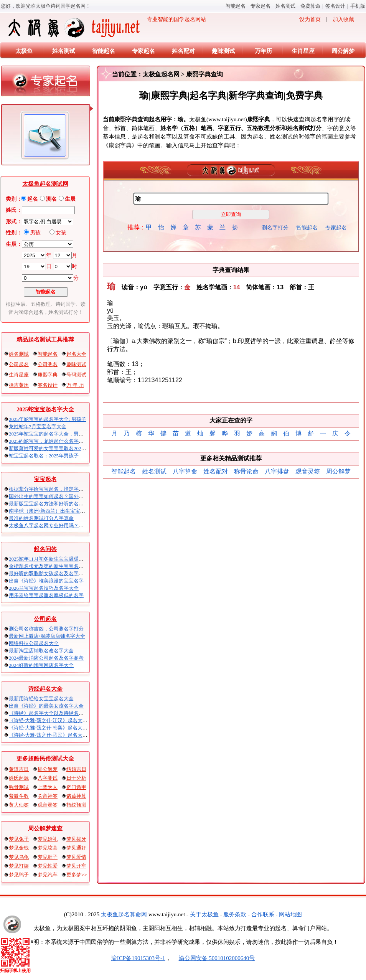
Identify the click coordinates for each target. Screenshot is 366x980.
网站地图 (290, 914)
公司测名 (48, 364)
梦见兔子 (19, 839)
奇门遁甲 (76, 787)
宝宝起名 (45, 479)
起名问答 (45, 549)
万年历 (263, 51)
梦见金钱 (19, 848)
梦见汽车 (48, 875)
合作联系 (263, 914)
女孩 (61, 233)
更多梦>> (77, 875)
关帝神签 (48, 796)
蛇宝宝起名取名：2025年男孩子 (44, 456)
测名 (51, 199)
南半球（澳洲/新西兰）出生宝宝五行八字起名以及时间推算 (74, 511)
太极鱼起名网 (161, 74)
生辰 (70, 199)
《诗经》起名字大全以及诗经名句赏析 (51, 713)
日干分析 (76, 778)
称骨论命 (246, 471)
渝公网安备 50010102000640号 (213, 958)
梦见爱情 (76, 857)
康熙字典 (48, 375)
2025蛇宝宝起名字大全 (45, 409)
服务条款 (235, 914)
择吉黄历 (19, 385)
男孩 (35, 233)
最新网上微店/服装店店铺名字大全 (47, 636)
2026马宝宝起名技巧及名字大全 (44, 588)
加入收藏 (343, 19)
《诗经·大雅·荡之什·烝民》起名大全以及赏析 (58, 735)
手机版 (358, 6)
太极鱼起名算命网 (124, 914)
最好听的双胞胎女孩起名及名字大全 (49, 573)
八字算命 (185, 471)
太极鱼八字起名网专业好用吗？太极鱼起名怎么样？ (66, 525)
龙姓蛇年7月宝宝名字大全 (38, 426)
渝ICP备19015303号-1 (138, 958)
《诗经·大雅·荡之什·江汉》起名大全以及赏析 (58, 720)
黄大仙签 (19, 805)
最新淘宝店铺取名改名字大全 (41, 651)
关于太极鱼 (204, 914)
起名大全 (76, 354)
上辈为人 (48, 787)
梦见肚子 (48, 857)
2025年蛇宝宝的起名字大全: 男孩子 (48, 419)
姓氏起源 (19, 778)
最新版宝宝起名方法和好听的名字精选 (51, 504)
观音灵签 (48, 805)
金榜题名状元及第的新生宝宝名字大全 (51, 566)
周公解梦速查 (45, 828)
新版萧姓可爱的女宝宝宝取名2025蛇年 (51, 448)
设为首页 (310, 19)
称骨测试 (19, 787)
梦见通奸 (76, 848)
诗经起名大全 (45, 689)
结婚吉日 (76, 769)
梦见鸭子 (19, 875)
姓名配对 (183, 51)
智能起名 (236, 6)
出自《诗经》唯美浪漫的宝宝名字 (46, 581)
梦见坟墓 (48, 848)
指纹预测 (76, 805)
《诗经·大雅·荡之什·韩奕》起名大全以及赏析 (58, 728)
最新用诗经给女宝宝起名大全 (41, 699)
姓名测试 (285, 6)
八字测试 (48, 778)
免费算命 (310, 6)
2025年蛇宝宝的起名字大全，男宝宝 (49, 434)
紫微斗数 (19, 796)
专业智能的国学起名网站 (106, 28)
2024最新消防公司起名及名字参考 (46, 658)
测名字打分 (275, 228)
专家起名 (260, 6)
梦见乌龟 (19, 857)
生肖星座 (303, 51)
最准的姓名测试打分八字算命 (41, 518)
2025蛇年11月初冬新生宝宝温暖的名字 (51, 559)
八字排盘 (277, 471)
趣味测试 (223, 51)
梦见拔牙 (76, 839)
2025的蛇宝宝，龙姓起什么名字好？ (49, 441)
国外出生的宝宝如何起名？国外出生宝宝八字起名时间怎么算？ (79, 496)
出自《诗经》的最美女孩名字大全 (46, 706)
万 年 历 (75, 385)
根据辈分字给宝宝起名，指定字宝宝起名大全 (59, 489)
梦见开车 (76, 866)
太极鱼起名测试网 (45, 184)
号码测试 (76, 375)
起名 (33, 199)
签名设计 (335, 6)
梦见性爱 (48, 866)
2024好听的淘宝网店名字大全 (41, 665)
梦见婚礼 (48, 839)
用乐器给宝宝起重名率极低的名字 (46, 595)
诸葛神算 (76, 796)
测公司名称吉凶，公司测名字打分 (46, 629)
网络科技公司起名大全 (34, 643)
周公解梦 (343, 51)
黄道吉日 (19, 769)
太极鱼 (24, 51)
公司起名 (19, 364)
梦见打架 (19, 866)
